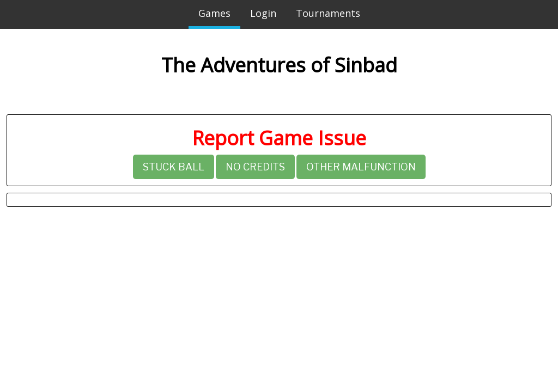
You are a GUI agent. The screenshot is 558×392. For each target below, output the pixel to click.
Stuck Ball (174, 167)
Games (214, 13)
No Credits (255, 167)
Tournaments (328, 13)
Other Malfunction (361, 167)
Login (263, 13)
